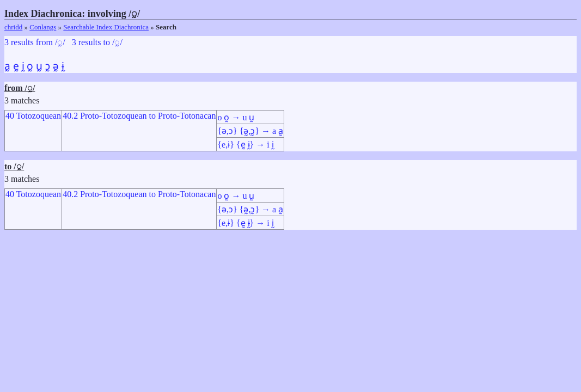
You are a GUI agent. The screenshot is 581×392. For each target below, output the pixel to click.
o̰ (30, 66)
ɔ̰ (48, 66)
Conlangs (43, 27)
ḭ (23, 66)
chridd (13, 27)
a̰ (7, 66)
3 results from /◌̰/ (35, 42)
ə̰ (56, 66)
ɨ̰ (63, 66)
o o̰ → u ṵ (236, 117)
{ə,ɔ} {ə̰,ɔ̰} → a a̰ (250, 131)
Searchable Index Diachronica (106, 27)
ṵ (39, 66)
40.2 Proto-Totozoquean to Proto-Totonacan (139, 116)
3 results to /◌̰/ (97, 42)
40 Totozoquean (33, 116)
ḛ (16, 66)
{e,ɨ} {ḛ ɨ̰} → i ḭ (245, 145)
